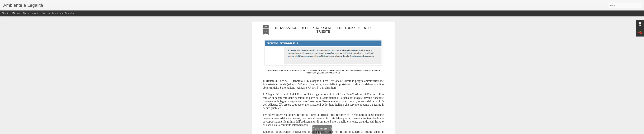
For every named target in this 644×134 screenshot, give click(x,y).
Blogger (332, 132)
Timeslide (70, 13)
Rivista (26, 13)
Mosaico (36, 13)
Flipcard (16, 13)
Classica (6, 13)
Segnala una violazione (345, 132)
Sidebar (46, 13)
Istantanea (58, 13)
